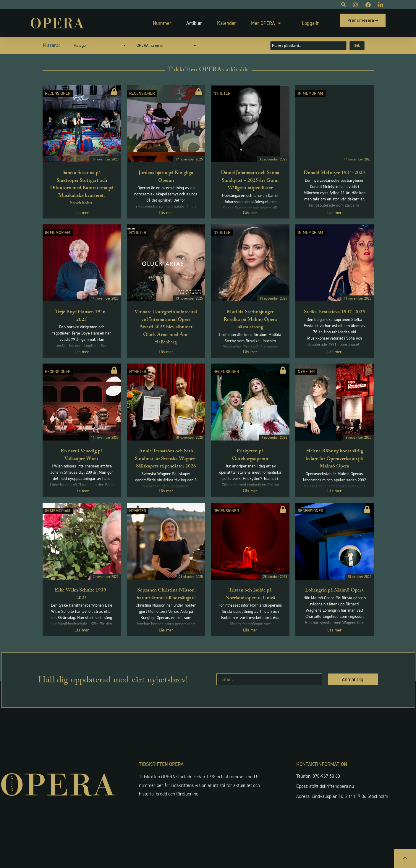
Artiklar (181, 20)
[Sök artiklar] (308, 40)
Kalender (213, 20)
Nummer (149, 20)
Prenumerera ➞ (363, 20)
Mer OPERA (252, 21)
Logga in (297, 20)
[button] (405, 856)
